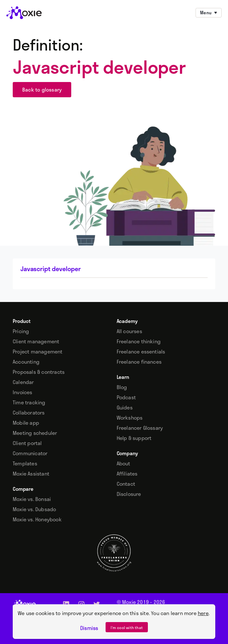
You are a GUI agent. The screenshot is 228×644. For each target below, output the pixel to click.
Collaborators (29, 413)
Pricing (21, 331)
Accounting (26, 362)
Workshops (130, 418)
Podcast (126, 397)
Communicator (30, 453)
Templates (25, 463)
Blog (122, 387)
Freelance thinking (139, 341)
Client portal (27, 443)
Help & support (134, 438)
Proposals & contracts (39, 372)
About (124, 463)
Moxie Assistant (31, 474)
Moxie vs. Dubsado (34, 509)
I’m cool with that (127, 627)
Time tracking (29, 402)
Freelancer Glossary (140, 428)
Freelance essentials (141, 352)
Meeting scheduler (35, 433)
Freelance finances (139, 362)
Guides (125, 408)
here (203, 613)
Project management (38, 352)
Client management (36, 341)
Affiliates (127, 474)
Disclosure (129, 494)
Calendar (23, 382)
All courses (129, 331)
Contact (126, 484)
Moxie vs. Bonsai (32, 499)
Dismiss (89, 628)
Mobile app (26, 423)
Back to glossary (42, 89)
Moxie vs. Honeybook (37, 519)
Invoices (23, 392)
